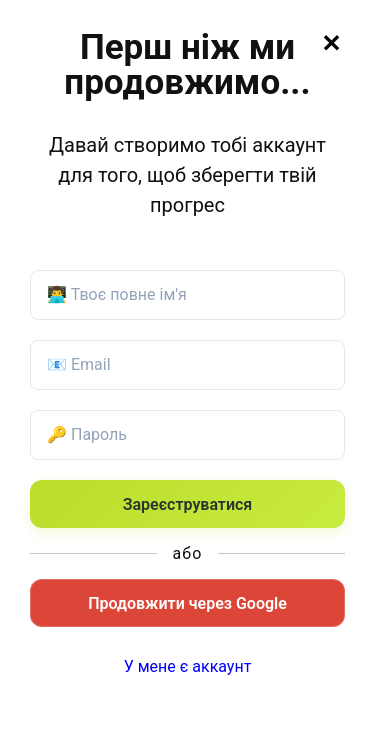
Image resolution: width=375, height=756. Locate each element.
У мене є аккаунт (188, 666)
